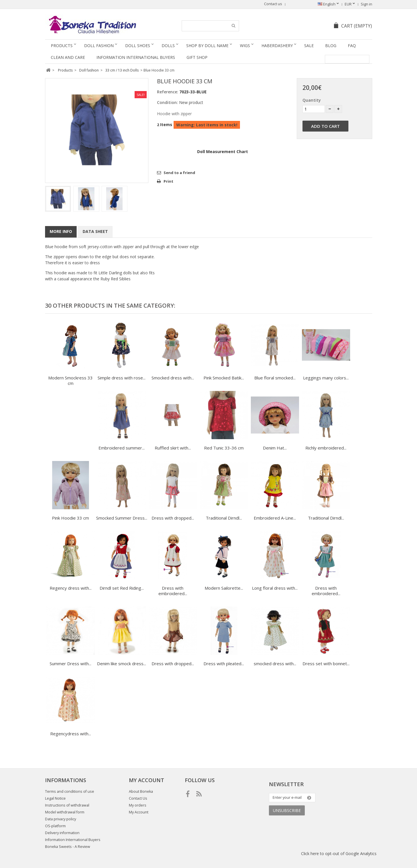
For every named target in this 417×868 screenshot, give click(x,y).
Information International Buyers (136, 57)
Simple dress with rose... (122, 378)
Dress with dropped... (173, 518)
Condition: (167, 102)
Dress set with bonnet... (326, 663)
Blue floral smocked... (275, 378)
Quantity (312, 100)
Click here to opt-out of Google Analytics (339, 853)
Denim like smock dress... (122, 663)
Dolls (168, 46)
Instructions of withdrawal (67, 805)
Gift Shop (197, 57)
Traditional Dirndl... (224, 518)
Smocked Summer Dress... (122, 518)
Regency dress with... (71, 588)
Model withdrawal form (65, 812)
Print (168, 181)
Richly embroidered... (326, 448)
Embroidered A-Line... (275, 518)
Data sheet (95, 231)
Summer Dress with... (70, 663)
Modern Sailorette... (224, 588)
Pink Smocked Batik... (224, 378)
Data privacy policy (61, 819)
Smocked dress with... (173, 378)
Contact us (273, 4)
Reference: (168, 92)
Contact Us (138, 798)
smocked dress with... (275, 663)
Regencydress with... (71, 734)
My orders (138, 805)
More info (61, 231)
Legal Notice (55, 798)
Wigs (245, 46)
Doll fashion (99, 46)
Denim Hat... (275, 448)
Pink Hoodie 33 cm (70, 518)
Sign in (366, 4)
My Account (139, 812)
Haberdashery (277, 46)
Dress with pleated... (224, 663)
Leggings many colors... (326, 378)
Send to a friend (179, 173)
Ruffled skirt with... (173, 448)
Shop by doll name (207, 46)
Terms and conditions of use (70, 791)
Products (62, 46)
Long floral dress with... (275, 588)
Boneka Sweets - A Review (68, 847)
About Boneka (141, 791)
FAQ (352, 46)
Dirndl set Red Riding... (122, 588)
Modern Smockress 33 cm (70, 380)
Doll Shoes (138, 46)
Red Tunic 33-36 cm (224, 448)
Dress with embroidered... (173, 591)
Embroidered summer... (122, 448)
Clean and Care (68, 57)
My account (147, 780)
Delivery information (62, 833)
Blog (331, 46)
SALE (309, 46)
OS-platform (55, 826)
